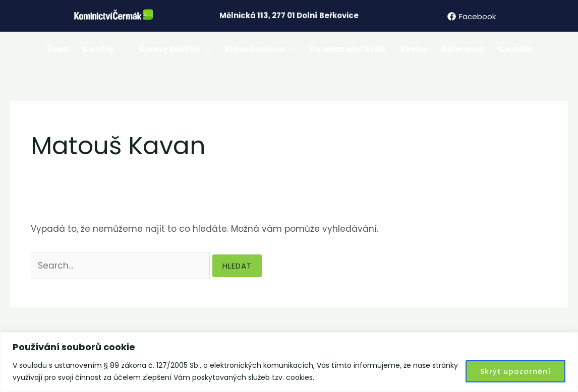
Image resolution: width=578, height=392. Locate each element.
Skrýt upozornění (515, 371)
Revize (413, 49)
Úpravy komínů (174, 49)
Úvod (57, 49)
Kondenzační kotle (348, 49)
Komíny (103, 49)
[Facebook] (472, 16)
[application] (119, 49)
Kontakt (515, 49)
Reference (463, 49)
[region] (289, 362)
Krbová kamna (260, 49)
